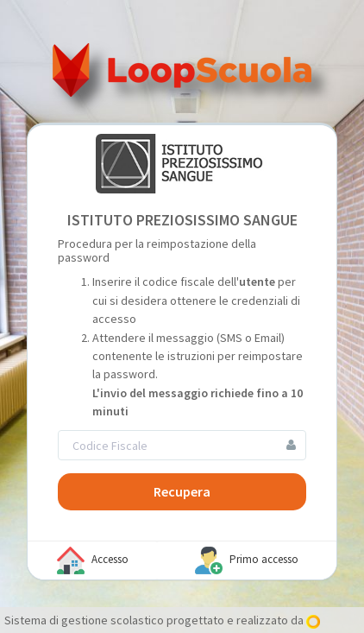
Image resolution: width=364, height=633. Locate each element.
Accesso (93, 560)
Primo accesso (247, 560)
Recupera (182, 491)
